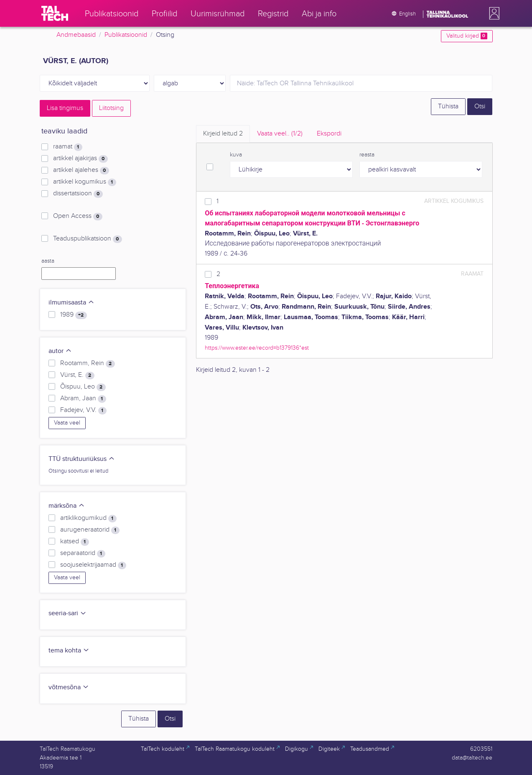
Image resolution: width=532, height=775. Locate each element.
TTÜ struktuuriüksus (82, 459)
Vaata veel (67, 423)
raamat (67, 147)
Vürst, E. (77, 375)
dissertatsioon (78, 194)
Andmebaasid (76, 35)
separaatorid (83, 553)
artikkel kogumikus (84, 182)
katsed (74, 542)
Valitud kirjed (467, 36)
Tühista (448, 106)
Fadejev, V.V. (83, 410)
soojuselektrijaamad (93, 565)
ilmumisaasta (71, 303)
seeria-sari (67, 613)
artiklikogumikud (88, 518)
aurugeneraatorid (90, 530)
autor (60, 351)
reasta (367, 155)
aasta (48, 261)
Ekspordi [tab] (329, 134)
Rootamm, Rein (87, 363)
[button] (493, 13)
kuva (236, 155)
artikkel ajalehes (81, 170)
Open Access (78, 216)
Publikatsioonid (126, 35)
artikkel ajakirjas (80, 159)
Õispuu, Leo (83, 387)
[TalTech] (55, 13)
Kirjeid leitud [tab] (223, 134)
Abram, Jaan (83, 399)
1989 (73, 315)
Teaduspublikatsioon (87, 239)
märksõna (67, 506)
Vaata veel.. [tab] (280, 134)
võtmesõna (69, 687)
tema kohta (69, 651)
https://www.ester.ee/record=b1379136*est (257, 348)
